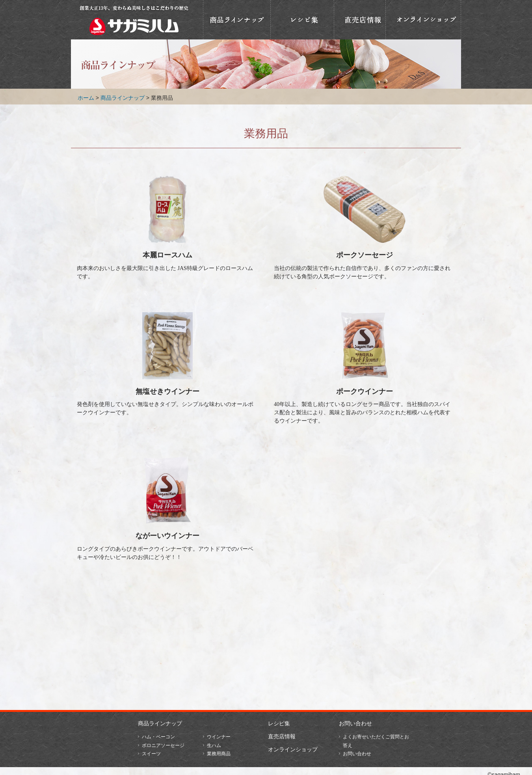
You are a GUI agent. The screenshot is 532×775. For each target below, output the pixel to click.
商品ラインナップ (237, 20)
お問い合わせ (355, 723)
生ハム (214, 745)
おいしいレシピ (302, 20)
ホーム (86, 98)
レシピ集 (279, 723)
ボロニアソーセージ (163, 745)
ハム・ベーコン (158, 737)
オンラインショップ (423, 20)
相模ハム (134, 20)
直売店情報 (360, 20)
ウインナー (219, 737)
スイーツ (151, 754)
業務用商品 (219, 754)
